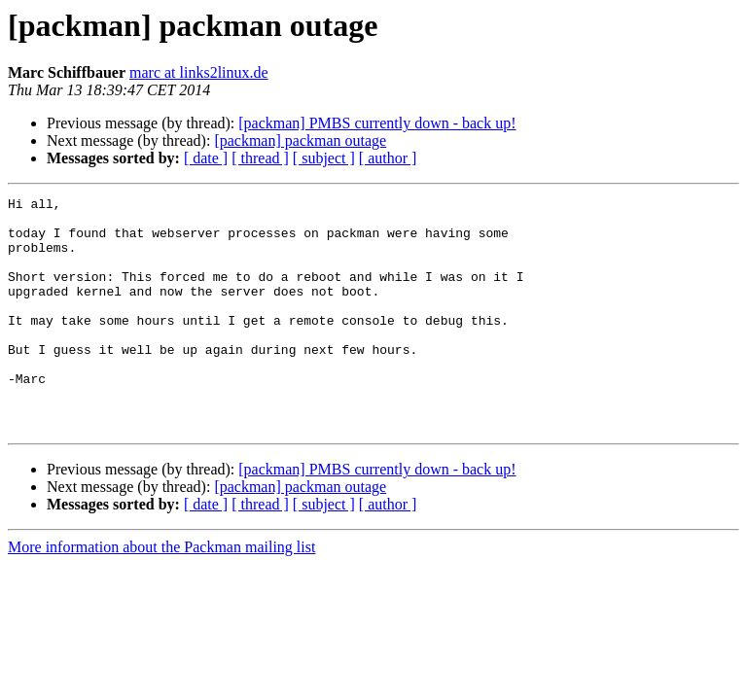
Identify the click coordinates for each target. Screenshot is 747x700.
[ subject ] (324, 158)
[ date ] (206, 158)
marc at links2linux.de (199, 72)
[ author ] (388, 158)
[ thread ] (260, 158)
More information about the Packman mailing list (161, 594)
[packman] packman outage (300, 140)
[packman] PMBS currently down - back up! (377, 123)
